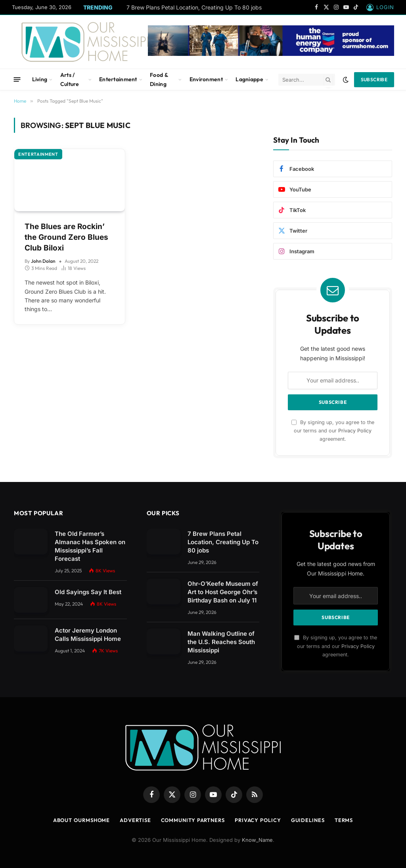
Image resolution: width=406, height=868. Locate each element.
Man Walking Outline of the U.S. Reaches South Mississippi (221, 642)
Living (40, 79)
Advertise (135, 820)
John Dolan (43, 261)
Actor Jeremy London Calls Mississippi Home (88, 635)
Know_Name (257, 840)
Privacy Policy (355, 431)
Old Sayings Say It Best (88, 592)
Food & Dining (159, 79)
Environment (206, 79)
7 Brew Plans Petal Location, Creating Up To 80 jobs (194, 7)
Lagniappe (249, 79)
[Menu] (17, 79)
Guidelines (308, 820)
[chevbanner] (271, 54)
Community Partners (193, 820)
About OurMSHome (82, 820)
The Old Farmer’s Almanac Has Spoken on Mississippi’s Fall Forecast (90, 546)
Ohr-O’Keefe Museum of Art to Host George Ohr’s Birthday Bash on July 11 (223, 592)
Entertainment (118, 79)
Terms (344, 820)
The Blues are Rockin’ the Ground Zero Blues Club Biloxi (66, 237)
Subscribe (374, 79)
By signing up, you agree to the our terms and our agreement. (333, 431)
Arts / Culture (70, 79)
